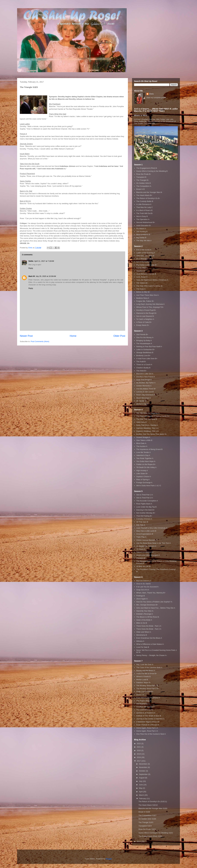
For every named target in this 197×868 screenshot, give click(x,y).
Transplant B (141, 177)
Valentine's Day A (143, 455)
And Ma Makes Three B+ (146, 389)
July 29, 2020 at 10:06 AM (46, 276)
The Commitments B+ (145, 710)
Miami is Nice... (142, 115)
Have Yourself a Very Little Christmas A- (152, 528)
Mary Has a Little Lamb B (146, 531)
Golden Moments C (144, 386)
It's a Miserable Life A (145, 259)
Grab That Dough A (144, 380)
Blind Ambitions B (143, 235)
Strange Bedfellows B (145, 353)
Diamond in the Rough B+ (146, 313)
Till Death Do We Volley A (146, 467)
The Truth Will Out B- (145, 213)
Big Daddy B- (142, 238)
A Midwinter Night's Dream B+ (148, 722)
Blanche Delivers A (144, 581)
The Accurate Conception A (147, 501)
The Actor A (141, 289)
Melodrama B (142, 635)
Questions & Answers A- (146, 713)
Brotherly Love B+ (143, 356)
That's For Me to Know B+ (147, 674)
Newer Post (26, 336)
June (141, 785)
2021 (139, 747)
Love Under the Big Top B (146, 507)
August (142, 778)
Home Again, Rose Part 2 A (147, 731)
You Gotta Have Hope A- (146, 461)
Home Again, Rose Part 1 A (147, 728)
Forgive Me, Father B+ (145, 301)
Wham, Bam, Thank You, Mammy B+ (151, 593)
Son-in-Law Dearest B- (145, 316)
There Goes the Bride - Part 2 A (149, 629)
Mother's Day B (142, 404)
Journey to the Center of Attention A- (151, 719)
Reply (31, 268)
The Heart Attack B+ (144, 195)
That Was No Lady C (144, 207)
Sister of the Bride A (144, 620)
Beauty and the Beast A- (146, 671)
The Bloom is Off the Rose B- (148, 617)
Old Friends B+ (142, 334)
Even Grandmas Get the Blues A (149, 638)
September (144, 774)
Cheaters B (141, 558)
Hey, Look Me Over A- (145, 665)
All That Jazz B (142, 522)
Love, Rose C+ (142, 277)
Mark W (32, 276)
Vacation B (140, 271)
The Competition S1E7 (147, 815)
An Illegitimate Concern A (146, 546)
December (143, 764)
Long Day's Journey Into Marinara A (150, 304)
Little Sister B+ (142, 474)
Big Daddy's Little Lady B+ (147, 265)
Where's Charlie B (143, 677)
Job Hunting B (142, 232)
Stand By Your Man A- (145, 611)
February (143, 798)
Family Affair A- (142, 268)
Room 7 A (140, 695)
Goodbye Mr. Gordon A (145, 707)
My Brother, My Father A (146, 383)
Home (73, 336)
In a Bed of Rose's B (144, 210)
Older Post (119, 336)
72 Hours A (141, 549)
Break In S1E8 (144, 812)
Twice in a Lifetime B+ (145, 552)
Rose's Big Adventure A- (146, 395)
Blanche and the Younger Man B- (149, 192)
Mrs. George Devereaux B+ (147, 605)
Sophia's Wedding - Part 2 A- (148, 431)
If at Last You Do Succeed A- (148, 587)
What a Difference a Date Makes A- (150, 644)
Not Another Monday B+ (146, 513)
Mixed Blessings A (144, 398)
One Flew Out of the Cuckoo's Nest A (151, 734)
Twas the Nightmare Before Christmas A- (152, 280)
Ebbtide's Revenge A (144, 614)
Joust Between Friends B (146, 274)
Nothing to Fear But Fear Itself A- (149, 347)
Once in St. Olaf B (143, 584)
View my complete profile (156, 98)
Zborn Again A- (142, 599)
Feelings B (140, 596)
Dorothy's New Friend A (146, 377)
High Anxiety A (142, 471)
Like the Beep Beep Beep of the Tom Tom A (153, 543)
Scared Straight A (143, 437)
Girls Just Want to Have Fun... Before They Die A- (156, 608)
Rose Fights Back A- (144, 504)
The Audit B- (141, 362)
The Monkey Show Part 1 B (147, 686)
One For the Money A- (145, 337)
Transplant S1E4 (145, 826)
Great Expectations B (145, 534)
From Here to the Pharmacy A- (148, 698)
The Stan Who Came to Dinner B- (150, 286)
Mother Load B (142, 680)
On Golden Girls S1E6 (147, 819)
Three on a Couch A (144, 365)
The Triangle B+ (143, 180)
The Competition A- (144, 186)
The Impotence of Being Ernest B (149, 449)
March (142, 795)
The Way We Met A (144, 241)
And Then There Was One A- (148, 295)
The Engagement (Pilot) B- (147, 168)
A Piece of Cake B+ (144, 322)
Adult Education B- (144, 226)
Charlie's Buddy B (143, 368)
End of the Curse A (144, 250)
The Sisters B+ (142, 283)
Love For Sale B (143, 647)
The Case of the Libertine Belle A (149, 668)
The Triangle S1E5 (146, 822)
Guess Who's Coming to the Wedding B (152, 171)
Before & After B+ (143, 292)
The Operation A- (143, 219)
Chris (151, 94)
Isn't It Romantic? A (144, 262)
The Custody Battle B (145, 201)
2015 (139, 841)
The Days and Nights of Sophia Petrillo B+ (153, 416)
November (143, 767)
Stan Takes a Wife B (144, 440)
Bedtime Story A (143, 298)
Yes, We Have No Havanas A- (148, 413)
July (141, 781)
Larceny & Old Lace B (145, 392)
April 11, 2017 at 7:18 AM (44, 261)
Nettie (31, 261)
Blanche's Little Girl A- (145, 374)
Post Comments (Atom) (40, 341)
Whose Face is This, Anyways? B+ (150, 307)
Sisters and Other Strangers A (148, 555)
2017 (139, 761)
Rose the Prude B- (144, 174)
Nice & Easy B (142, 216)
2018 (139, 757)
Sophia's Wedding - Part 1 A (147, 428)
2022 (139, 744)
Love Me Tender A (143, 452)
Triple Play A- (142, 537)
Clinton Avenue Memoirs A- (147, 540)
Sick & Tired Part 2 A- (145, 498)
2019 (139, 754)
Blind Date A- (141, 443)
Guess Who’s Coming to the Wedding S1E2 (156, 833)
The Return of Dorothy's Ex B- (148, 198)
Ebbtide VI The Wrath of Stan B (149, 716)
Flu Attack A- (141, 229)
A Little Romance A (144, 204)
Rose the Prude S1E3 (147, 829)
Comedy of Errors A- (144, 519)
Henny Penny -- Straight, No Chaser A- (152, 655)
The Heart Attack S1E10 (148, 805)
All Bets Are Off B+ (144, 566)
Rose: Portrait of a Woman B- (148, 725)
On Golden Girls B (144, 183)
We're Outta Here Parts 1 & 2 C (149, 486)
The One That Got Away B (147, 419)
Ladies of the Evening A (146, 253)
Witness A (140, 641)
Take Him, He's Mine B (145, 256)
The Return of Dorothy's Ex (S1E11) (153, 801)
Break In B (140, 189)
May (141, 788)
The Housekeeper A (144, 343)
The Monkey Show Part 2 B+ (148, 689)
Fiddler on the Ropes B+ (146, 464)
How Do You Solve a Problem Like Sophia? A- (154, 602)
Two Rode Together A (145, 458)
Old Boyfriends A (143, 704)
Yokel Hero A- (142, 422)
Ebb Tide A (141, 525)
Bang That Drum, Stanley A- (147, 425)
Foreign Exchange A (144, 483)
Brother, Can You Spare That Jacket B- (152, 434)
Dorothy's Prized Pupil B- (146, 310)
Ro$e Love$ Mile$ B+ (145, 692)
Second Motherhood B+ (146, 222)
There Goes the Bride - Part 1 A (149, 626)
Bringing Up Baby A (144, 340)
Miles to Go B (142, 623)
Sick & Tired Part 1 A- (145, 495)
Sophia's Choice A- (144, 477)
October (142, 771)
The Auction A (142, 446)
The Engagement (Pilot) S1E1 (150, 836)
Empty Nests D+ (143, 325)
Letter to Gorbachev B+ (145, 350)
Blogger (109, 859)
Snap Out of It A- (143, 590)
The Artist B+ (141, 371)
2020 (139, 750)
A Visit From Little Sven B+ (147, 359)
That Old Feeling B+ (144, 516)
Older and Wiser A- (144, 632)
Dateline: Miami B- (144, 683)
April (141, 792)
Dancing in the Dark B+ (145, 510)
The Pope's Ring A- (144, 701)
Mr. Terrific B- (141, 401)
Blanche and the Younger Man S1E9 (153, 808)
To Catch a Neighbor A (145, 319)
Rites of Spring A (143, 480)
